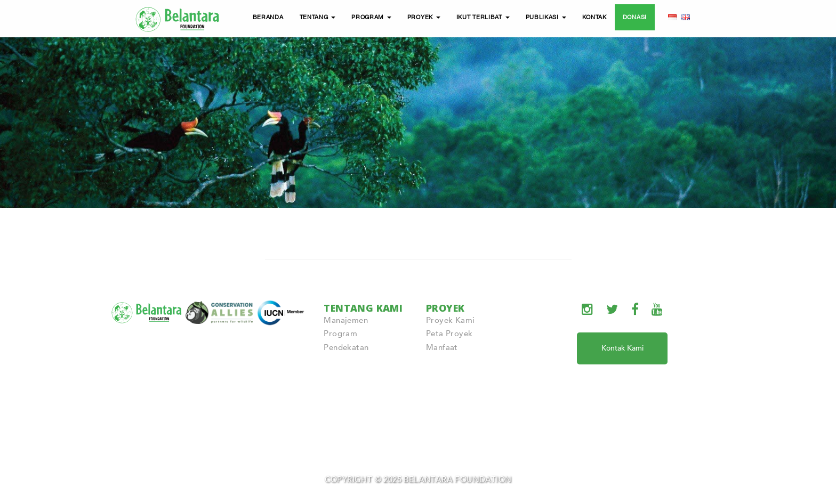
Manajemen (346, 320)
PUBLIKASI (546, 17)
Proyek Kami (450, 320)
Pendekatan (346, 347)
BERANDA (268, 17)
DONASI (635, 17)
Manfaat (442, 347)
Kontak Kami (622, 348)
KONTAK (594, 17)
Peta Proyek (449, 334)
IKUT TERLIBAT (483, 17)
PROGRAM (371, 17)
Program (340, 334)
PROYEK (424, 17)
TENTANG (318, 17)
